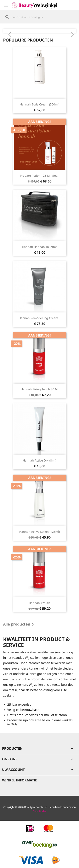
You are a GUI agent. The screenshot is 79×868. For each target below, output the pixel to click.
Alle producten (19, 624)
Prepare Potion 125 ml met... (40, 176)
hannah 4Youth (39, 603)
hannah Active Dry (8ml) (39, 460)
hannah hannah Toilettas (40, 247)
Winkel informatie (19, 780)
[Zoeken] (39, 17)
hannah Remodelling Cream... (40, 318)
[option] (39, 31)
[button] (9, 31)
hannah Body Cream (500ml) (39, 104)
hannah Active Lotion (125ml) (39, 532)
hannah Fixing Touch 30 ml (40, 389)
